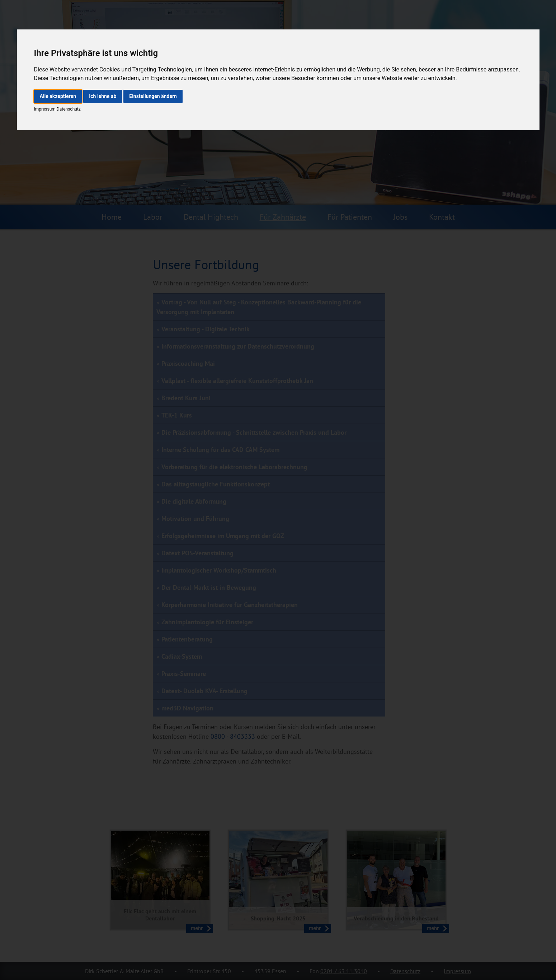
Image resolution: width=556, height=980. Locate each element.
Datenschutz (68, 109)
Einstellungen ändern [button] (153, 96)
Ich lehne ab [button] (103, 96)
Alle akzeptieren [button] (58, 96)
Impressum (45, 109)
